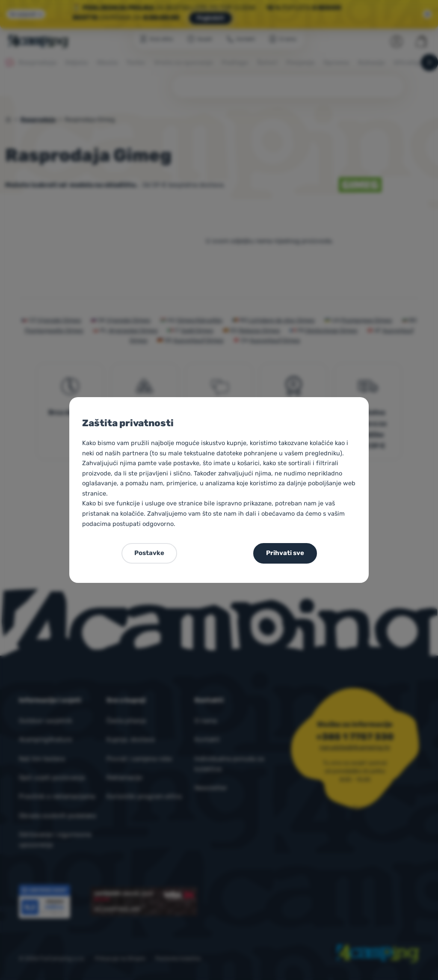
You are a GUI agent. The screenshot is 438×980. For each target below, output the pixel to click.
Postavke (149, 553)
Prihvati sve (285, 553)
